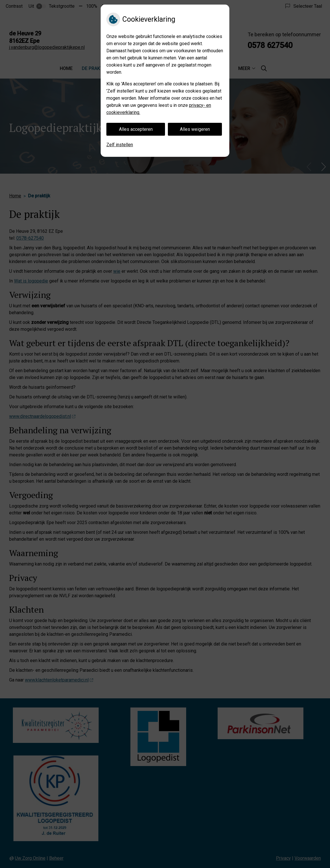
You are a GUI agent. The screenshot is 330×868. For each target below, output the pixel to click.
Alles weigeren (195, 129)
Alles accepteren (136, 129)
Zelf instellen (120, 145)
